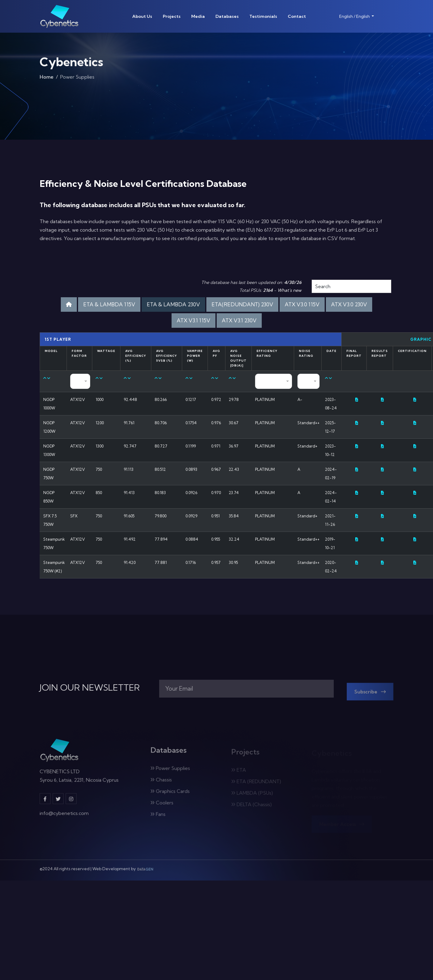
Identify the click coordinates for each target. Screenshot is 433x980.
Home (47, 79)
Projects (172, 16)
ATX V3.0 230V (349, 304)
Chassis (161, 783)
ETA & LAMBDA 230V (173, 304)
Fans (158, 817)
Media (198, 16)
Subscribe (370, 695)
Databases (227, 16)
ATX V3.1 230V (239, 320)
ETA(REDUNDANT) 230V (242, 304)
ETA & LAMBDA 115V (109, 304)
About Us (142, 16)
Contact (297, 16)
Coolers (162, 806)
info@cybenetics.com (64, 816)
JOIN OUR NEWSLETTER (90, 688)
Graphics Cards (170, 794)
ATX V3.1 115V (194, 320)
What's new (289, 290)
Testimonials (263, 16)
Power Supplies (170, 771)
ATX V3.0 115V (302, 304)
